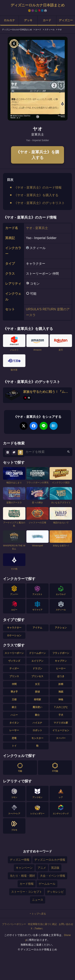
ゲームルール (47, 884)
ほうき (61, 676)
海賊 (61, 692)
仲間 (14, 684)
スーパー (61, 738)
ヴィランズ (14, 661)
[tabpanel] (38, 79)
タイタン (14, 723)
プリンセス (37, 676)
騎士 (37, 715)
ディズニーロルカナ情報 (50, 860)
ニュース (38, 900)
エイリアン (37, 661)
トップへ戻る (38, 914)
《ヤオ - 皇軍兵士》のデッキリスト (39, 203)
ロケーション (14, 635)
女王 (37, 684)
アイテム (37, 628)
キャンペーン (24, 868)
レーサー (14, 730)
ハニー (14, 715)
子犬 (61, 715)
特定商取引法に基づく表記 (42, 924)
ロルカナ (9, 20)
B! (53, 426)
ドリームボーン (37, 653)
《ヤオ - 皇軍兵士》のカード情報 (38, 187)
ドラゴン (37, 668)
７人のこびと (61, 707)
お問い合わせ (66, 924)
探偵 (37, 692)
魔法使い (37, 707)
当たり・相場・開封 (22, 876)
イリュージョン (61, 730)
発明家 (37, 700)
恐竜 (14, 738)
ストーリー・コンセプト (27, 892)
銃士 (14, 707)
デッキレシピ (55, 892)
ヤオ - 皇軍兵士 (37, 228)
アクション (61, 628)
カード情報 (27, 884)
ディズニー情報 (20, 860)
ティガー (14, 668)
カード (47, 20)
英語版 (55, 868)
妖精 (61, 684)
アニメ (42, 868)
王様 (14, 700)
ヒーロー (61, 668)
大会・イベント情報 (53, 876)
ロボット (37, 730)
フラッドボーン (61, 653)
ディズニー (66, 20)
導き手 (14, 692)
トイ (14, 746)
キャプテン (61, 661)
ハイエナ (37, 723)
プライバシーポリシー (14, 924)
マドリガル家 (61, 723)
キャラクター (14, 628)
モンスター (37, 738)
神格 (61, 700)
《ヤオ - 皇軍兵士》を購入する (38, 155)
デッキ (28, 20)
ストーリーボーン (14, 653)
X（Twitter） (37, 929)
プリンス (14, 676)
